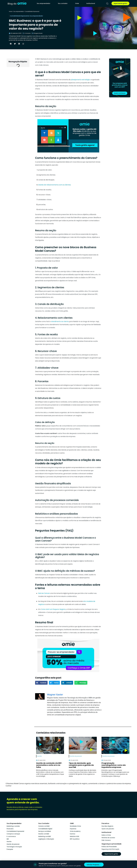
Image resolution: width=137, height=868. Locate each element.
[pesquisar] (107, 4)
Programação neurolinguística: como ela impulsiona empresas (114, 765)
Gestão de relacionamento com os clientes (54, 185)
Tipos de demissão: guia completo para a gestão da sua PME (81, 765)
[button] (11, 44)
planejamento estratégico (81, 80)
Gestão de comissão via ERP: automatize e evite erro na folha (49, 765)
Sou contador (63, 3)
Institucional (91, 3)
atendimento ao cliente (60, 322)
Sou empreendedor (44, 3)
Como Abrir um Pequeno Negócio (53, 609)
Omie (77, 3)
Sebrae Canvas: (44, 593)
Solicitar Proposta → (94, 865)
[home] (17, 3)
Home (11, 11)
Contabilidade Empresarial (32, 11)
